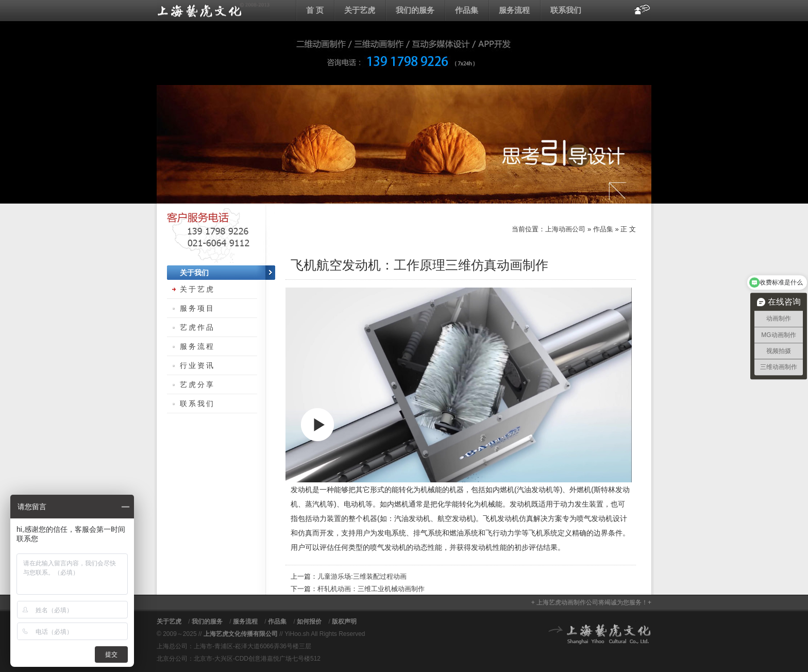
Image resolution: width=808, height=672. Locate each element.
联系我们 (566, 10)
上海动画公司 (213, 10)
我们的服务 (415, 10)
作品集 (467, 10)
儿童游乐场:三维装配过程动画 (362, 576)
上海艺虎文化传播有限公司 (241, 634)
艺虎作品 (197, 327)
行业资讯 (197, 365)
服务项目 (197, 308)
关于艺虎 (360, 10)
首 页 (315, 10)
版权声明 (344, 621)
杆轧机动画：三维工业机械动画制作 (371, 589)
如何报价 (309, 621)
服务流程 (514, 10)
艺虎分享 (197, 384)
